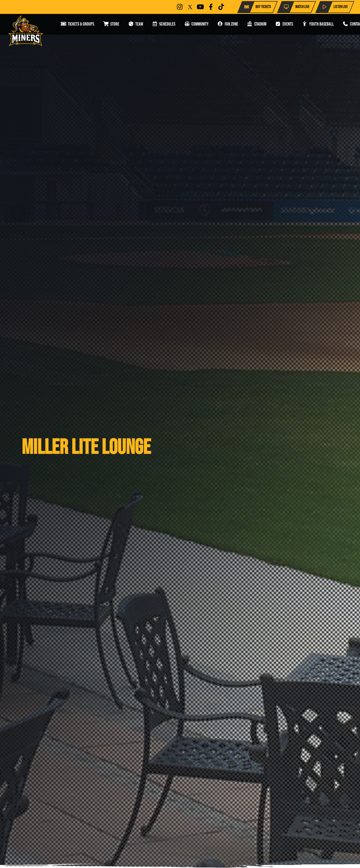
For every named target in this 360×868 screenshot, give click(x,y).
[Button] (180, 7)
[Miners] (26, 31)
